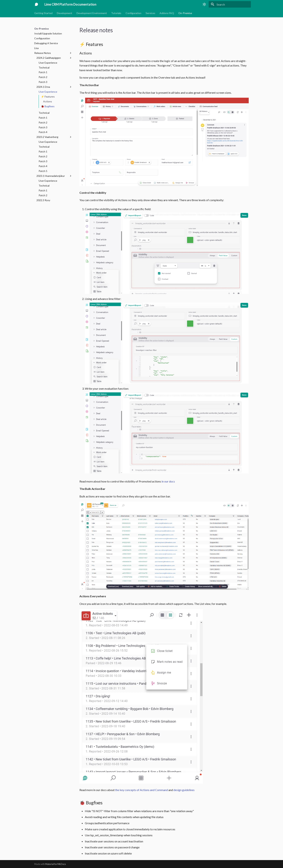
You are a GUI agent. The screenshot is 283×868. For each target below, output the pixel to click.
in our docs (168, 481)
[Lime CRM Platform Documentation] (36, 4)
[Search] (230, 4)
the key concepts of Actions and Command (141, 790)
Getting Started (43, 13)
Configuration (133, 13)
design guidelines (184, 790)
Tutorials (116, 13)
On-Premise (185, 13)
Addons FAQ (167, 13)
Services (150, 13)
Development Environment (92, 13)
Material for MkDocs (56, 864)
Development (65, 13)
